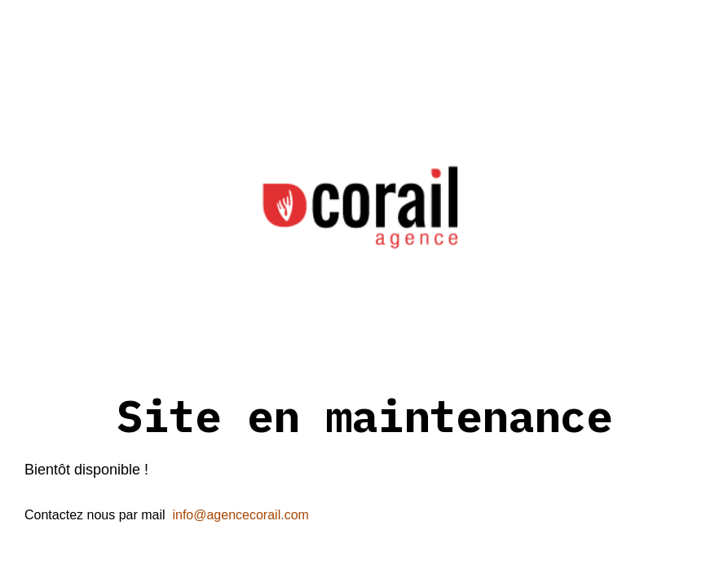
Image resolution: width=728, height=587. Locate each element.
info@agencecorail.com (240, 515)
